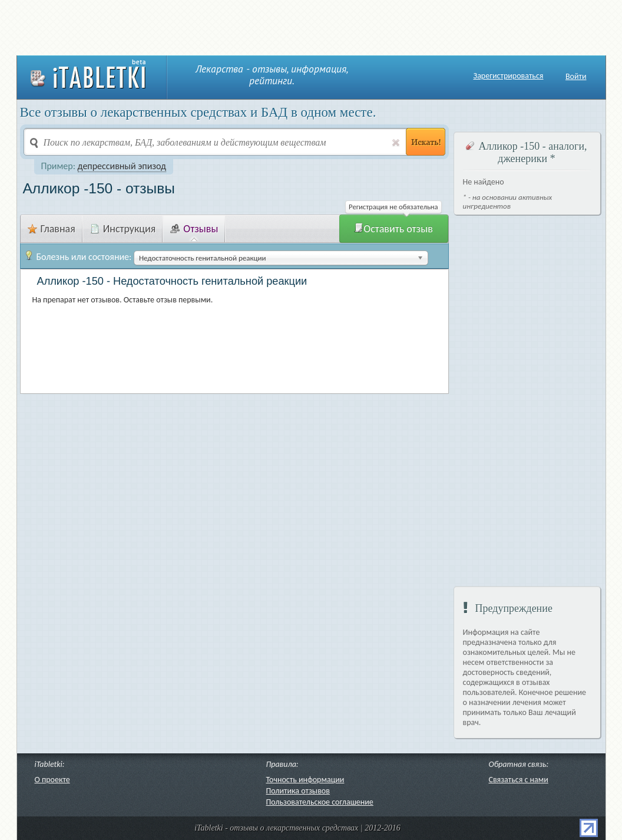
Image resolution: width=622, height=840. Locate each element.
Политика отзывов (298, 791)
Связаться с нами (519, 780)
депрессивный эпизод (122, 166)
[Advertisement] (311, 27)
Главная (52, 229)
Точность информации (305, 780)
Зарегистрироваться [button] (509, 76)
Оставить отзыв (393, 229)
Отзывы (194, 229)
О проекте (52, 780)
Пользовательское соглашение (320, 802)
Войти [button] (576, 76)
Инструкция (123, 229)
